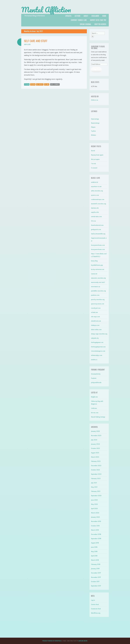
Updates (68, 16)
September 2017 (96, 586)
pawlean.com (95, 295)
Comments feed (96, 609)
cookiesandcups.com (98, 199)
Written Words (100, 24)
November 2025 (96, 436)
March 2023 (95, 457)
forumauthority (96, 374)
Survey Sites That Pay (98, 20)
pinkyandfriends (96, 383)
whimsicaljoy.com (97, 355)
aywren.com (95, 195)
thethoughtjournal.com (98, 347)
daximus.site (95, 208)
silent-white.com (96, 330)
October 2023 (95, 448)
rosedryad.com (96, 308)
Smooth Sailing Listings (98, 417)
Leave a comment (55, 84)
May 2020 (94, 504)
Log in (93, 600)
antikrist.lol (94, 182)
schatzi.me (94, 312)
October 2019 (95, 526)
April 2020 (94, 509)
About (86, 16)
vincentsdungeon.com (98, 351)
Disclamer (95, 16)
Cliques (93, 127)
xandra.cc (94, 360)
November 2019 (96, 521)
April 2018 (94, 556)
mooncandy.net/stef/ (98, 282)
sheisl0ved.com (96, 321)
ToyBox (93, 131)
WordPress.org (96, 613)
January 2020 (95, 517)
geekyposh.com (96, 229)
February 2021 (96, 491)
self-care (47, 84)
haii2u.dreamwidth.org (98, 234)
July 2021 (94, 483)
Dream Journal (86, 24)
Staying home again (97, 155)
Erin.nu (93, 221)
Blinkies (94, 135)
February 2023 (96, 461)
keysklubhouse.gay (97, 265)
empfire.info (95, 212)
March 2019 (95, 530)
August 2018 (95, 543)
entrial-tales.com (96, 217)
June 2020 (94, 500)
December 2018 (96, 534)
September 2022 (96, 474)
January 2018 (95, 569)
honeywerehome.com (98, 245)
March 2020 (95, 513)
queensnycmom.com (98, 304)
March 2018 (95, 560)
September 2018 (96, 539)
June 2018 (94, 547)
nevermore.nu (96, 287)
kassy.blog (94, 261)
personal (33, 84)
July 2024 (94, 440)
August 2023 (95, 453)
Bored (93, 151)
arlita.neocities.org (97, 191)
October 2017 (95, 582)
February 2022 (96, 479)
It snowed (94, 168)
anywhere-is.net (96, 187)
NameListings (95, 123)
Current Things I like (79, 20)
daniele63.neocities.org (99, 204)
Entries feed (95, 604)
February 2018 (96, 564)
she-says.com (95, 317)
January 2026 (95, 431)
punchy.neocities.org (98, 300)
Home (104, 16)
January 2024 (95, 444)
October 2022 (95, 470)
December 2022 (96, 466)
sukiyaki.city (95, 338)
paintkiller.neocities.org (98, 291)
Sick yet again (95, 159)
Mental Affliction (46, 10)
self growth (40, 84)
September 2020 (96, 496)
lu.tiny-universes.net (98, 269)
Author (77, 16)
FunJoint (94, 378)
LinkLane (94, 408)
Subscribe (96, 70)
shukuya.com (95, 325)
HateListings (95, 119)
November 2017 (96, 577)
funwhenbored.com (97, 225)
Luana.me (94, 274)
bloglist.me (94, 397)
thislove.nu (95, 100)
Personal (27, 84)
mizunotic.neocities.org (98, 278)
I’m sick (93, 164)
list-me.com (95, 413)
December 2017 (96, 573)
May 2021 (94, 487)
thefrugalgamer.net (97, 342)
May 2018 (94, 552)
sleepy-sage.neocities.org (99, 334)
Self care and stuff (36, 41)
